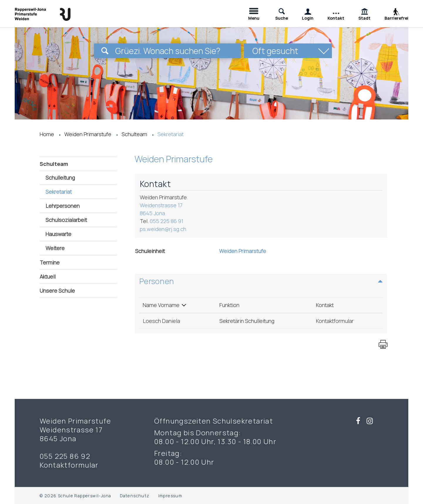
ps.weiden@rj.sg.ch (163, 229)
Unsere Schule (57, 291)
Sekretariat (75, 192)
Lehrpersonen (63, 206)
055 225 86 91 (167, 221)
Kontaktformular (335, 321)
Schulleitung (60, 178)
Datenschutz (135, 496)
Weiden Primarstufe (243, 251)
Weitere (55, 248)
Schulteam (54, 164)
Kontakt (325, 305)
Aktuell (48, 277)
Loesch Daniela (161, 321)
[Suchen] (105, 51)
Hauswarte (58, 234)
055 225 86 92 (65, 456)
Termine (50, 262)
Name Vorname (161, 305)
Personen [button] (157, 281)
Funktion (229, 305)
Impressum (170, 496)
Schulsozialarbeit (66, 220)
